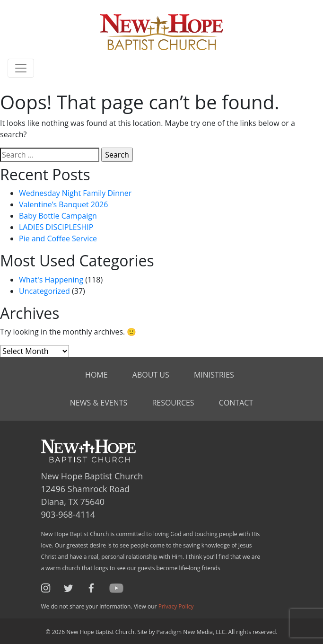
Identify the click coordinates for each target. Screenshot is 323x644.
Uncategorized (44, 291)
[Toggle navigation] (21, 68)
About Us (151, 375)
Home (96, 375)
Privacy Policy (176, 606)
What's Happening (51, 280)
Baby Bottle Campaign (58, 216)
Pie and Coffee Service (58, 238)
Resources (173, 403)
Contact (236, 403)
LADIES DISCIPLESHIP (56, 227)
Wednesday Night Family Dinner (75, 193)
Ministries (214, 375)
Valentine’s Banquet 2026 (63, 204)
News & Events (99, 403)
